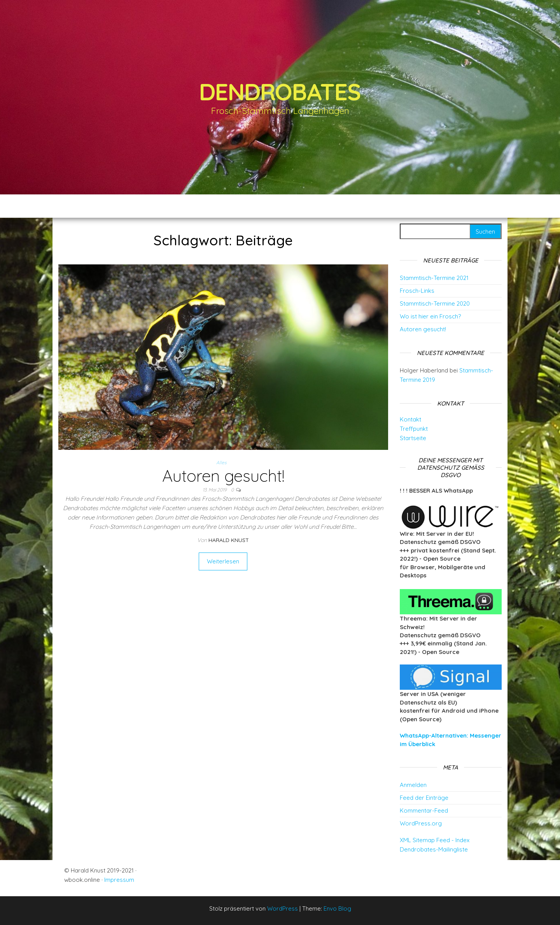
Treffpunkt (414, 429)
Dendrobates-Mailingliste (434, 849)
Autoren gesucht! (223, 476)
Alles (221, 462)
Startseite (413, 438)
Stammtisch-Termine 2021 (434, 278)
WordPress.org (421, 823)
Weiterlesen (223, 561)
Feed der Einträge (424, 798)
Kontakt (410, 419)
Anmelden (413, 785)
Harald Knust (229, 540)
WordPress (283, 908)
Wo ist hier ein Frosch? (430, 316)
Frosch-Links (417, 291)
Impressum (119, 880)
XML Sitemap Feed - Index (435, 840)
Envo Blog (337, 908)
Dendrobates (280, 92)
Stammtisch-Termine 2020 (435, 303)
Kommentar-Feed (424, 810)
